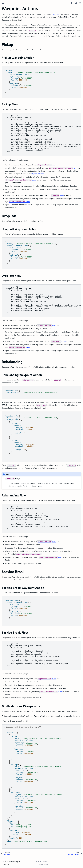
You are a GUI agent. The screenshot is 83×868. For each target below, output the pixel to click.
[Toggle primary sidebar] (3, 3)
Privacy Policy (44, 865)
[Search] (76, 3)
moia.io (38, 861)
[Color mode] (72, 3)
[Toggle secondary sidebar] (80, 3)
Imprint (46, 861)
